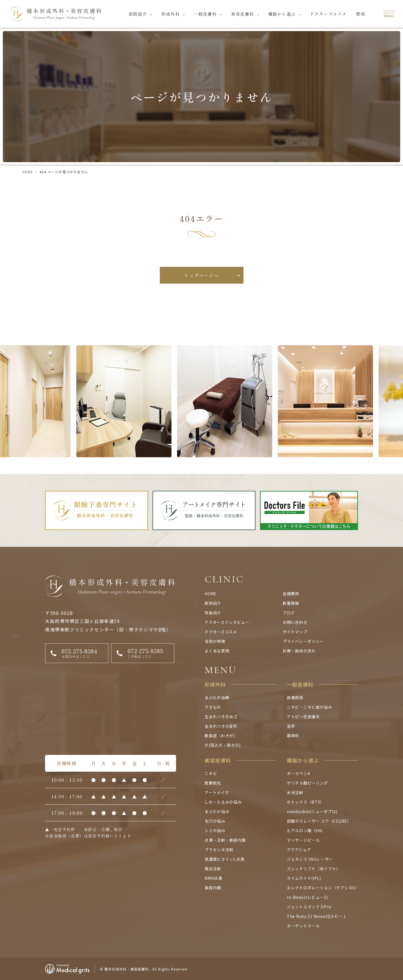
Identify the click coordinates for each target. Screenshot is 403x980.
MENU (221, 670)
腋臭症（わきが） (221, 736)
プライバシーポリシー (303, 641)
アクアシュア (299, 850)
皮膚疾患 (295, 697)
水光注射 (295, 792)
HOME (28, 172)
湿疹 (291, 726)
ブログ (289, 613)
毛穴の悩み (215, 821)
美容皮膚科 (242, 14)
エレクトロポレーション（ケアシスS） (323, 888)
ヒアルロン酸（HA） (306, 830)
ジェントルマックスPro (309, 907)
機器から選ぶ (282, 14)
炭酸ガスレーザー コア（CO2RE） (319, 821)
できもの (213, 707)
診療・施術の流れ (299, 651)
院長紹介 (213, 613)
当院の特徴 (215, 641)
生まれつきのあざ (221, 717)
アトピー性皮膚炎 (303, 717)
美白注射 (213, 869)
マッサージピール (303, 840)
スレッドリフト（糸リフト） (314, 869)
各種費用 (291, 594)
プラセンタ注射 (219, 850)
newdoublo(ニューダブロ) (312, 811)
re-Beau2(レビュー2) (307, 897)
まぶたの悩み (217, 811)
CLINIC (224, 579)
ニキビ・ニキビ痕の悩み (310, 707)
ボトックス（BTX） (305, 802)
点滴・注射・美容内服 (225, 840)
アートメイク (217, 792)
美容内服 (213, 888)
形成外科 (170, 14)
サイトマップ (295, 632)
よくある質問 (217, 651)
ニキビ (211, 773)
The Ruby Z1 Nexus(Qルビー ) (316, 916)
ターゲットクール (303, 926)
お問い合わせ (295, 622)
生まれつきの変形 (221, 726)
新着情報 (291, 603)
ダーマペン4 (298, 773)
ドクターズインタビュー (227, 622)
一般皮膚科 (205, 14)
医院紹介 (138, 14)
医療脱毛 (213, 783)
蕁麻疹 (293, 736)
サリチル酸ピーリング (307, 783)
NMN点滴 (213, 878)
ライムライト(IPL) (304, 878)
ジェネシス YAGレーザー (310, 859)
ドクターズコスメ (328, 14)
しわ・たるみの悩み (223, 802)
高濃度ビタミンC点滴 (224, 859)
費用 (361, 14)
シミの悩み (215, 830)
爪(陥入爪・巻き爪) (223, 745)
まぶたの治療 (217, 697)
